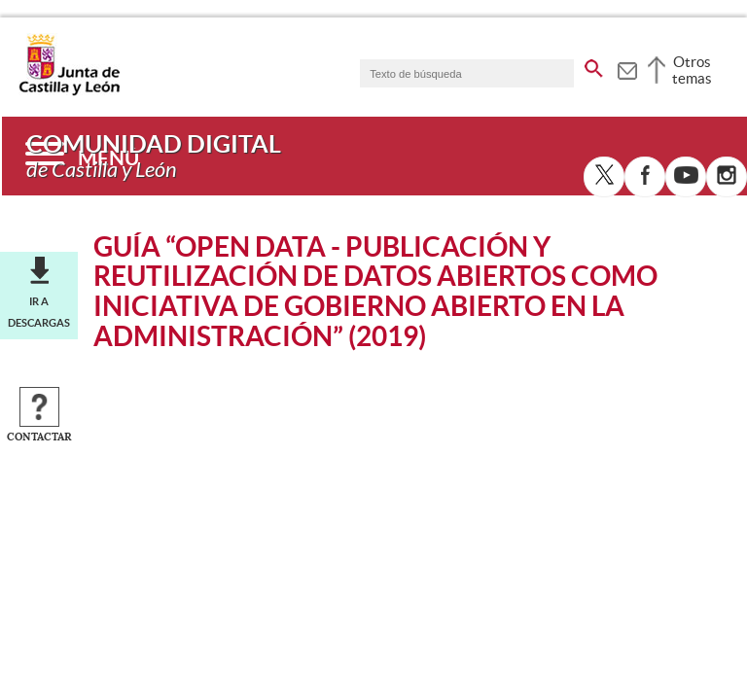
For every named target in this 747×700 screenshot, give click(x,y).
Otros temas (692, 70)
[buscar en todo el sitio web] (594, 65)
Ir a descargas (39, 312)
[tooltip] (627, 68)
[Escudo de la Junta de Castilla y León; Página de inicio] (69, 91)
